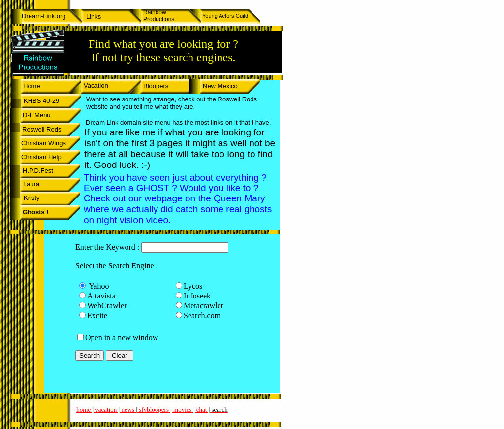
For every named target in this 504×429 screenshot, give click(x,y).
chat (202, 410)
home (83, 410)
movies (183, 410)
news (128, 410)
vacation (106, 410)
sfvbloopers (154, 410)
